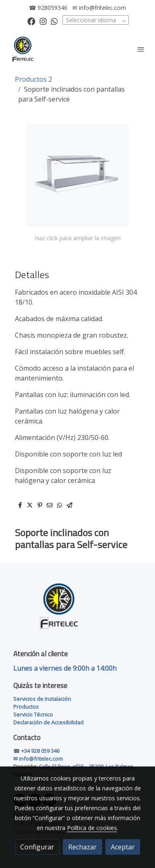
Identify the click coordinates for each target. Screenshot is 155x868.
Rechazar (82, 847)
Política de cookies (92, 828)
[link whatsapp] (54, 21)
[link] (23, 49)
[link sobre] (77, 611)
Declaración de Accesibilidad (48, 722)
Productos (26, 707)
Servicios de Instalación (42, 699)
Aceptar (123, 847)
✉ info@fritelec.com (99, 8)
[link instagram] (43, 21)
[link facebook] (31, 21)
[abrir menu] (141, 49)
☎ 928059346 (48, 8)
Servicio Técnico (33, 714)
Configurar (37, 847)
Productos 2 (33, 79)
